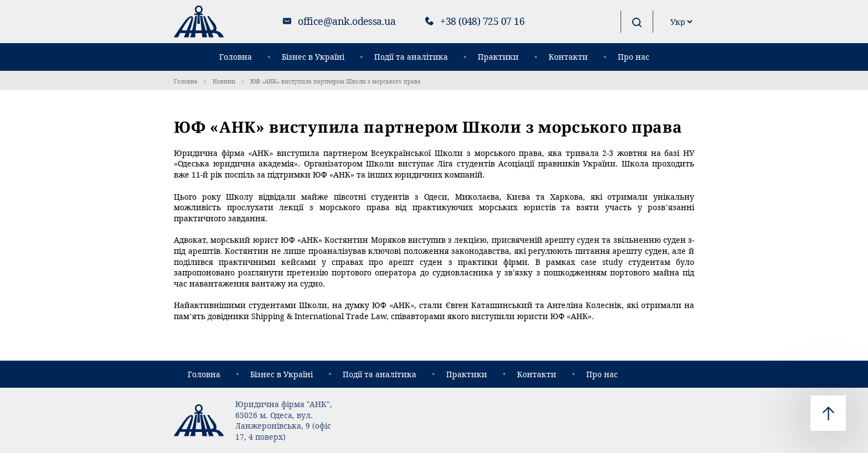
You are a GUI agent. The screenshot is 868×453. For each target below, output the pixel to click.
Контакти (568, 57)
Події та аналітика (411, 57)
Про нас (634, 57)
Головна (236, 57)
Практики (498, 57)
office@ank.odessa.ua (347, 21)
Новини (224, 81)
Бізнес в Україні (313, 57)
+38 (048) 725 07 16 (482, 21)
